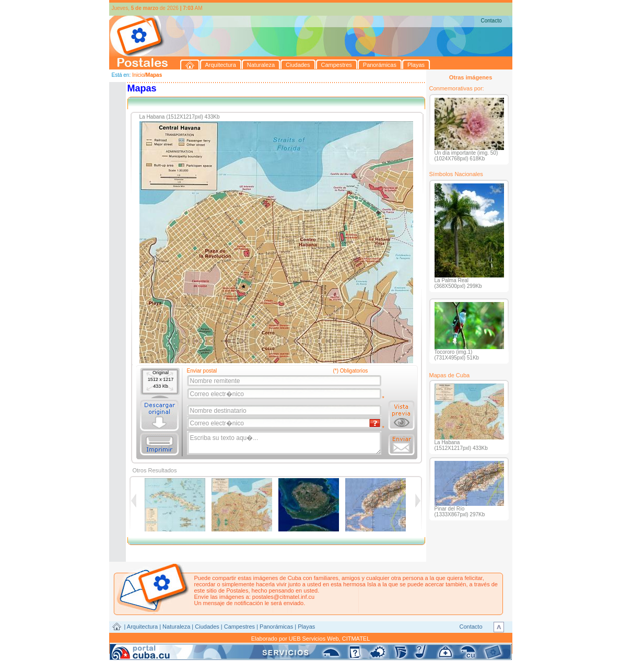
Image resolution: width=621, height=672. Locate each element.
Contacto (491, 21)
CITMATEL (356, 639)
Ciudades (207, 627)
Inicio (138, 75)
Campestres (239, 627)
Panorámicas (276, 627)
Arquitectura (142, 627)
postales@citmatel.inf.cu (283, 597)
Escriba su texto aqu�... (285, 443)
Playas (306, 627)
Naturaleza (176, 627)
